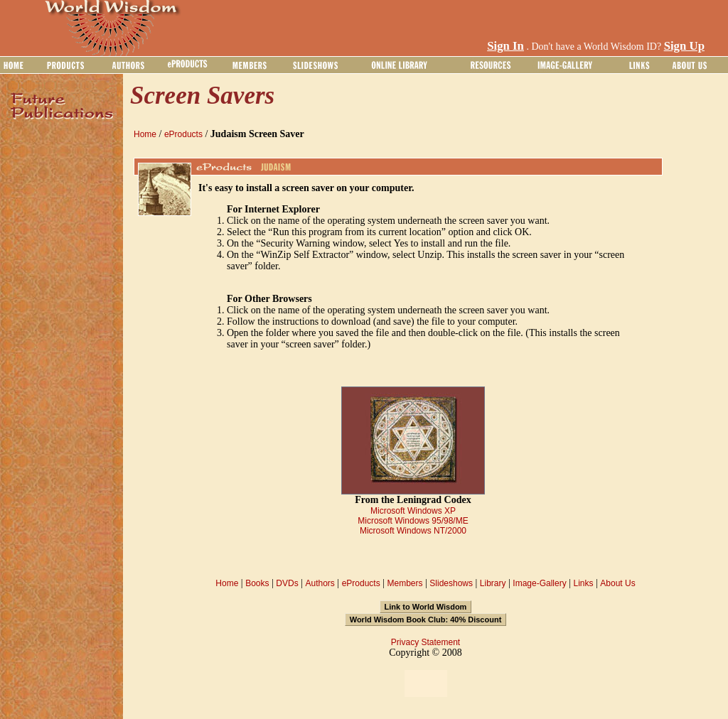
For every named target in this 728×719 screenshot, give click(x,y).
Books (257, 583)
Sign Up (684, 46)
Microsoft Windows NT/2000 (413, 531)
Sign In (505, 46)
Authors (320, 583)
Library (493, 583)
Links (584, 583)
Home (145, 134)
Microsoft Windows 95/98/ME (413, 521)
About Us (617, 583)
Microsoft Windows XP (413, 511)
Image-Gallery (539, 583)
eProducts (183, 134)
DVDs (287, 583)
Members (405, 583)
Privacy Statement (425, 642)
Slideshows (451, 583)
